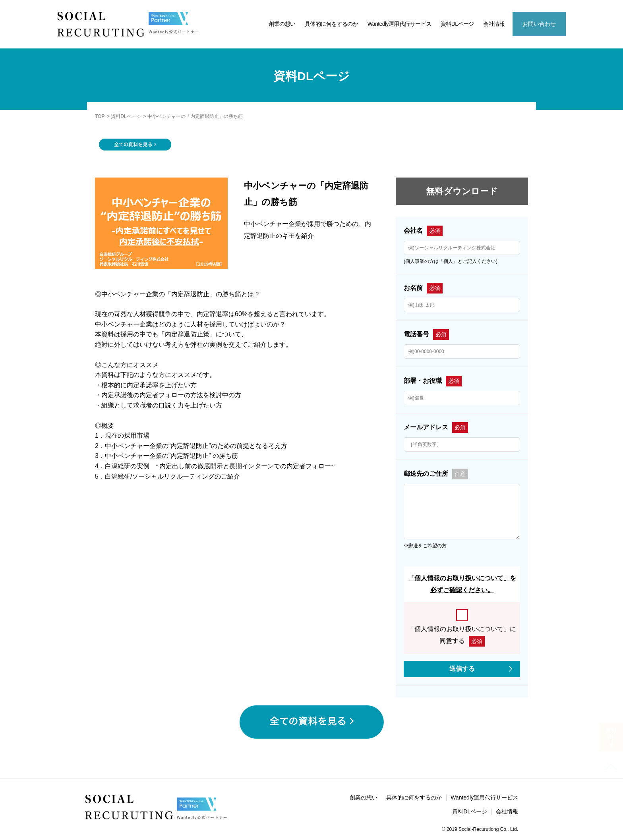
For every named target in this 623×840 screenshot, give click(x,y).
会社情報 (494, 24)
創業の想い (282, 24)
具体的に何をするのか (331, 24)
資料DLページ (457, 24)
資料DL (611, 737)
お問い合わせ (539, 24)
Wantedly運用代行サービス (400, 24)
